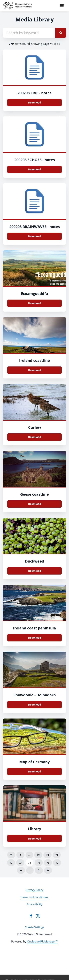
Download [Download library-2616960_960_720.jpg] (35, 839)
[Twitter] (38, 916)
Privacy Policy (34, 890)
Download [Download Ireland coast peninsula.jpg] (35, 638)
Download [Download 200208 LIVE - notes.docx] (35, 102)
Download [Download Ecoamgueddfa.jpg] (35, 303)
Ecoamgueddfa (34, 294)
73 (20, 863)
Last (48, 870)
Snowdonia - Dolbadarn (35, 695)
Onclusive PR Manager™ (42, 941)
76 (48, 863)
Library (34, 829)
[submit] (61, 33)
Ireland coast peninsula (34, 628)
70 (47, 855)
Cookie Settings (34, 927)
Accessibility (35, 904)
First (11, 855)
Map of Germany (34, 762)
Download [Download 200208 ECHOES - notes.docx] (35, 169)
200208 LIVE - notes (34, 93)
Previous (20, 855)
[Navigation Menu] (62, 6)
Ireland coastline (34, 360)
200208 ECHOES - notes (35, 160)
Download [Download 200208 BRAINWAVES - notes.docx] (35, 236)
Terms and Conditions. (34, 897)
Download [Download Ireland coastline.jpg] (35, 370)
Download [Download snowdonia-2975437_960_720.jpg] (35, 705)
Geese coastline (34, 494)
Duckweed (35, 561)
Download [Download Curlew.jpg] (35, 437)
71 (57, 855)
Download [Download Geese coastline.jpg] (35, 504)
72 (11, 863)
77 (57, 863)
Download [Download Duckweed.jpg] (35, 571)
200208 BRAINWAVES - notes (35, 227)
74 (29, 863)
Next (39, 870)
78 (21, 870)
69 (38, 855)
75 (39, 863)
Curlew (35, 427)
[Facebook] (31, 916)
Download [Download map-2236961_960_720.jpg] (35, 771)
